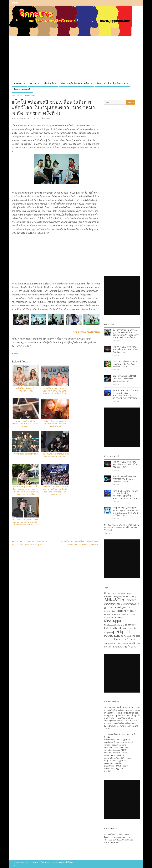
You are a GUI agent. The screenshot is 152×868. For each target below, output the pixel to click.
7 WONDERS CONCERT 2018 (26, 454)
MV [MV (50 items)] (122, 624)
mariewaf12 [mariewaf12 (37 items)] (120, 617)
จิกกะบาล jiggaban (122, 740)
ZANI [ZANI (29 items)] (130, 643)
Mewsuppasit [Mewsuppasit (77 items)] (114, 621)
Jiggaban (120, 768)
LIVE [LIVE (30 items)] (134, 614)
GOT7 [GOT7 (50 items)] (136, 604)
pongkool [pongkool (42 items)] (135, 636)
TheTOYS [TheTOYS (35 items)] (108, 643)
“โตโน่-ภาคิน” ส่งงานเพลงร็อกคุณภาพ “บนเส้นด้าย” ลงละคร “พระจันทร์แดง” (55, 424)
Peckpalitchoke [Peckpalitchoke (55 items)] (114, 636)
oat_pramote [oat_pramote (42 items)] (130, 628)
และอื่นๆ (108, 771)
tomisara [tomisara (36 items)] (116, 643)
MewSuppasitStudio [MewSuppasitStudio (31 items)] (112, 625)
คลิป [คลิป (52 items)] (135, 643)
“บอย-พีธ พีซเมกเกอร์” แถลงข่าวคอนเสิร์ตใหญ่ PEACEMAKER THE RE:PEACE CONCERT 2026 (125, 394)
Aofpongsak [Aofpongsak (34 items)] (127, 593)
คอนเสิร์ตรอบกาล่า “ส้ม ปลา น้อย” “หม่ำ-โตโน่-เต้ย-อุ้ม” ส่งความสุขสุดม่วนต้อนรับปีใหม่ (55, 391)
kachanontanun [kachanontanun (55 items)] (126, 611)
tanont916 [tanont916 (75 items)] (122, 639)
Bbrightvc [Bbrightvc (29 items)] (118, 597)
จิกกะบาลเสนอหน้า (23, 89)
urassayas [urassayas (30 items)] (124, 643)
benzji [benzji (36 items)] (134, 596)
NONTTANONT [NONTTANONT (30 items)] (130, 625)
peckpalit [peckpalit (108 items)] (122, 632)
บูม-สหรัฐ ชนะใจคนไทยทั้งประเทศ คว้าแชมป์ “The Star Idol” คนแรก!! (26, 424)
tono (16, 354)
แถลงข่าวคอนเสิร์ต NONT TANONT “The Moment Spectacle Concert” (124, 379)
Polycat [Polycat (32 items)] (127, 636)
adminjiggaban (20, 118)
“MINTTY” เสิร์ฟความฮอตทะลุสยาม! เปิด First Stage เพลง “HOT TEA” (125, 364)
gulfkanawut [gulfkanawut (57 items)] (113, 607)
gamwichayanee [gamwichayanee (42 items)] (112, 604)
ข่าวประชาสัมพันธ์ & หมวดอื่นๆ (75, 83)
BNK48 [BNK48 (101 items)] (111, 600)
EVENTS (18, 83)
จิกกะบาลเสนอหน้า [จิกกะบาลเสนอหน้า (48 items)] (120, 647)
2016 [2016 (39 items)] (106, 593)
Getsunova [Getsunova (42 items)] (126, 604)
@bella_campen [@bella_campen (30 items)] (115, 593)
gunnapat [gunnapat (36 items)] (126, 608)
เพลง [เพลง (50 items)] (134, 646)
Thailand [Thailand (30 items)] (134, 640)
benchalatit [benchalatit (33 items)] (126, 597)
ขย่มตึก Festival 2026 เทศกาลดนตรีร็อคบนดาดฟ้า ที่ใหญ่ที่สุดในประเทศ (126, 349)
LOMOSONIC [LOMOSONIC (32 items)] (109, 618)
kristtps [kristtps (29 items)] (130, 614)
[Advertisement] (76, 60)
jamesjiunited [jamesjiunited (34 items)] (110, 611)
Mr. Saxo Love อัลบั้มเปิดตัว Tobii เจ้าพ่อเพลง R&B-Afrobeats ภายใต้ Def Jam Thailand (122, 528)
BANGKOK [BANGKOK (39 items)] (109, 596)
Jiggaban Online (120, 753)
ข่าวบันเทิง (49, 83)
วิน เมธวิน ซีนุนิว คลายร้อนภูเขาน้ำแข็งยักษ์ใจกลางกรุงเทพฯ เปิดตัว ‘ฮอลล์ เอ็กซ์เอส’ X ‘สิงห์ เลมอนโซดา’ (126, 334)
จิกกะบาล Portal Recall (123, 742)
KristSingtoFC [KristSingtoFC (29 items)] (122, 614)
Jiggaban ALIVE (119, 750)
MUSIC (33, 83)
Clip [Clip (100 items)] (121, 600)
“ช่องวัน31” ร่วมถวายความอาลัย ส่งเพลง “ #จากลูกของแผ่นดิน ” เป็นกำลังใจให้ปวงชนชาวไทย (26, 522)
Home (15, 3)
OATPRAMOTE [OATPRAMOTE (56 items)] (114, 628)
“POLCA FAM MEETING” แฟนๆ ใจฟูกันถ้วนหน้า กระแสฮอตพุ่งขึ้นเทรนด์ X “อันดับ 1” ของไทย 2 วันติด (126, 512)
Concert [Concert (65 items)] (130, 600)
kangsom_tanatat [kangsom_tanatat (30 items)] (110, 614)
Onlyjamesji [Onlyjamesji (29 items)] (108, 633)
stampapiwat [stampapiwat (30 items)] (109, 640)
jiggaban (120, 755)
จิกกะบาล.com (122, 766)
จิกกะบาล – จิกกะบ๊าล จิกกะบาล (111, 83)
